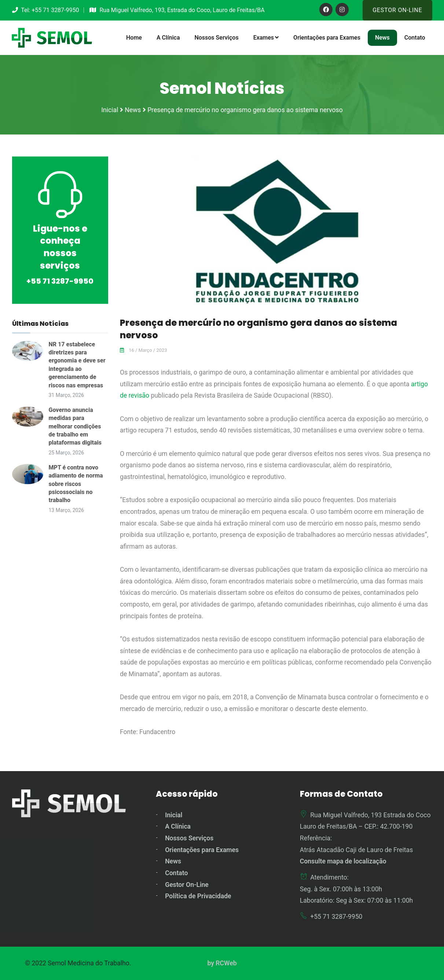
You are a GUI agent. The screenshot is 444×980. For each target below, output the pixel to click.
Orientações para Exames (327, 38)
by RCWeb (222, 963)
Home (134, 38)
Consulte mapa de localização (343, 861)
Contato (415, 38)
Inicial (174, 815)
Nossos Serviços (216, 38)
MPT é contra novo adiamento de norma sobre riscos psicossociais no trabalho (76, 484)
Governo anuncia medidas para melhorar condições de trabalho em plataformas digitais (75, 426)
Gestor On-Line (397, 10)
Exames (266, 38)
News (382, 38)
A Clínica (168, 38)
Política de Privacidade (198, 896)
